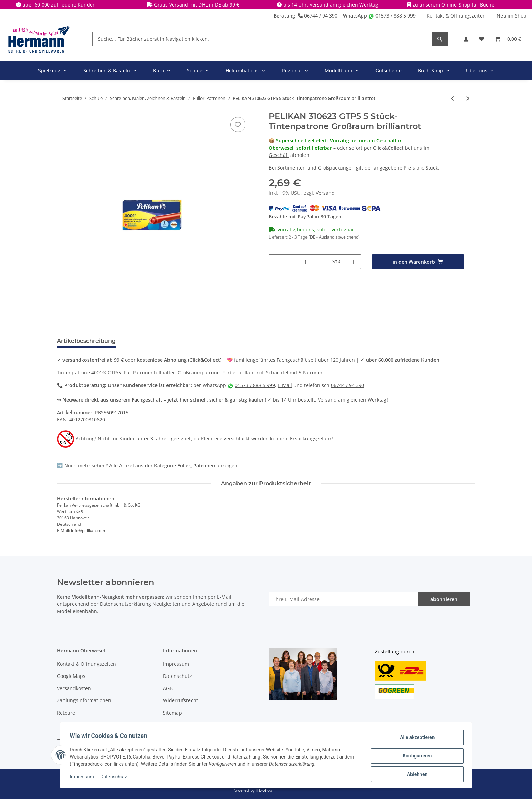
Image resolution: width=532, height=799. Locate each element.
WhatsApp (355, 16)
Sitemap (172, 713)
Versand (325, 193)
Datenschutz (177, 676)
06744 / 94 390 (318, 16)
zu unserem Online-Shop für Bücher (454, 5)
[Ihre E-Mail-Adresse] (344, 599)
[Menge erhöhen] (353, 262)
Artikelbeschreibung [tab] (86, 341)
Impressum (176, 664)
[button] (466, 39)
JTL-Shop (264, 790)
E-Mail (285, 385)
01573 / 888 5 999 (392, 16)
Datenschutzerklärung (125, 604)
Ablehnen (415, 775)
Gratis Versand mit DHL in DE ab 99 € (197, 5)
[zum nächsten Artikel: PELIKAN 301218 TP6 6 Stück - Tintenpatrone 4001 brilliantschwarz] (468, 98)
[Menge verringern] (277, 262)
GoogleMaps (71, 676)
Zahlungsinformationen (84, 700)
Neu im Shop (512, 16)
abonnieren (444, 599)
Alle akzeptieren (415, 739)
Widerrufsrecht (181, 700)
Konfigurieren (415, 757)
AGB (168, 688)
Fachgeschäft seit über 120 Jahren (316, 360)
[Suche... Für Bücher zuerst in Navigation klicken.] (262, 39)
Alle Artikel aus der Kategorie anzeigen (173, 466)
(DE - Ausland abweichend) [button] (334, 237)
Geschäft (279, 155)
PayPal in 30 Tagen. (320, 216)
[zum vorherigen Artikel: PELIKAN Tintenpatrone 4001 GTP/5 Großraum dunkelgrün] (453, 98)
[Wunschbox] (482, 39)
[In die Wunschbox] (238, 125)
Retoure (66, 713)
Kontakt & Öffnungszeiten (456, 16)
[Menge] (306, 262)
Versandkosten (74, 688)
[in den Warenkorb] (418, 262)
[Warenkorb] (508, 39)
